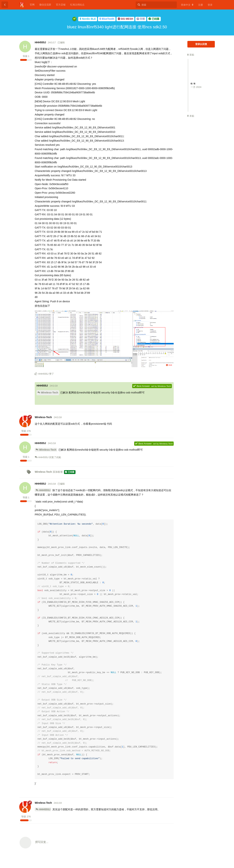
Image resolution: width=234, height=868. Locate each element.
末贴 (191, 116)
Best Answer (141, 386)
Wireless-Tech (50, 393)
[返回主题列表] (5, 5)
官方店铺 (61, 5)
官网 (32, 5)
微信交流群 (45, 5)
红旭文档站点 (77, 5)
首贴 (191, 55)
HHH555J (45, 490)
